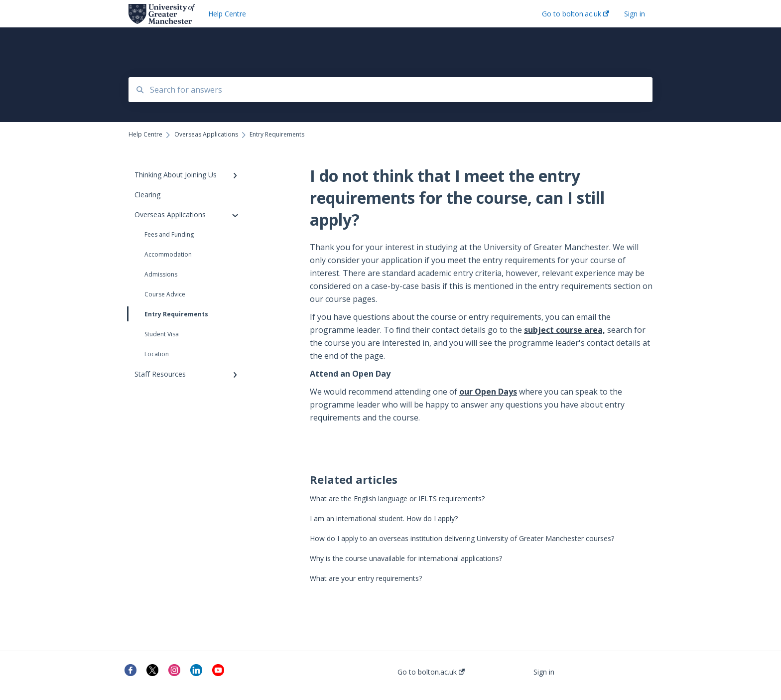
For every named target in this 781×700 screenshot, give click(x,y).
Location (157, 354)
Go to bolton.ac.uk (431, 672)
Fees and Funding (169, 234)
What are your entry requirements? (366, 578)
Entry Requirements (168, 314)
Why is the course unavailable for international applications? (406, 558)
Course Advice (165, 294)
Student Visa (162, 334)
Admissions (161, 274)
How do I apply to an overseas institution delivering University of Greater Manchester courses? (462, 538)
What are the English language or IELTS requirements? (397, 498)
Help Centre (227, 14)
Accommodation (168, 254)
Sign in (544, 672)
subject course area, (565, 330)
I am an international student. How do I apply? (384, 518)
